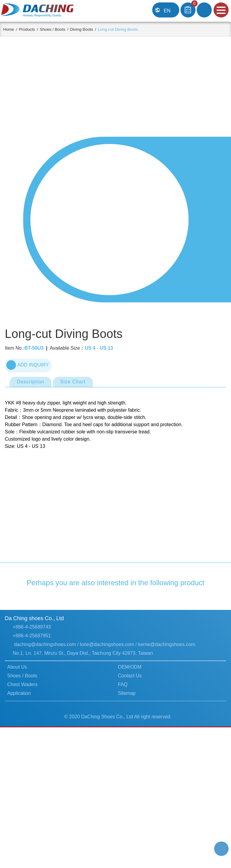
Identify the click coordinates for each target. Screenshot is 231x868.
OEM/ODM (130, 768)
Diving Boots (90, 29)
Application (20, 794)
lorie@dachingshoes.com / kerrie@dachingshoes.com (141, 745)
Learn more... (23, 858)
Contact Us (130, 776)
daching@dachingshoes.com (46, 745)
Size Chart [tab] (75, 415)
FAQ (122, 785)
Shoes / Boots (59, 29)
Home (13, 29)
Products (32, 29)
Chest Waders (23, 785)
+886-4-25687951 (32, 736)
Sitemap (127, 794)
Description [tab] (32, 415)
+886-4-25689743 (32, 728)
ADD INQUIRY (28, 398)
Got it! (207, 855)
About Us (18, 768)
